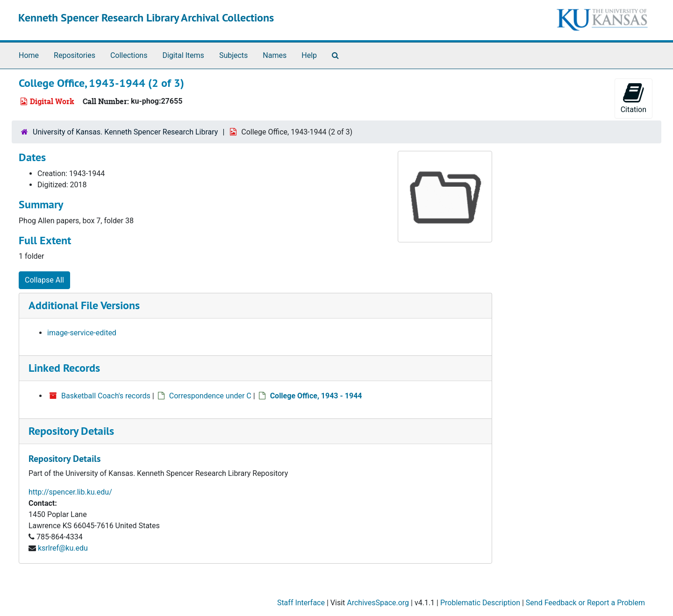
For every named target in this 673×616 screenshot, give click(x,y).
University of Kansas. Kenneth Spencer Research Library (125, 132)
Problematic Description (480, 603)
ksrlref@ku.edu (63, 548)
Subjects (233, 55)
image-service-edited (82, 333)
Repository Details (71, 431)
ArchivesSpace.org (378, 603)
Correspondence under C (210, 396)
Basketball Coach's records (106, 396)
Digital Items (183, 55)
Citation (634, 98)
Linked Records (64, 368)
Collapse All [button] (44, 280)
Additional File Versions (84, 305)
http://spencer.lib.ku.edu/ (70, 492)
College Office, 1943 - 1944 (316, 396)
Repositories (75, 55)
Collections (129, 55)
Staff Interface (301, 603)
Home (29, 55)
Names (275, 55)
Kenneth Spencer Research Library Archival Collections (146, 18)
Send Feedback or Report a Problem (585, 603)
